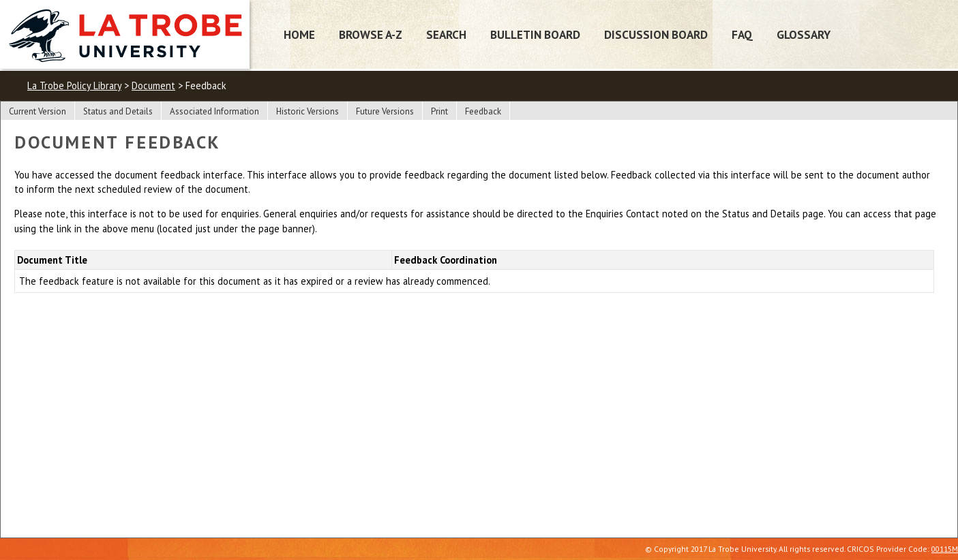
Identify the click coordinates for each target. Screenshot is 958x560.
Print (439, 111)
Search (446, 34)
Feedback (483, 111)
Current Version (38, 111)
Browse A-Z (371, 34)
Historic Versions (308, 111)
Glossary (804, 34)
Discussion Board (656, 34)
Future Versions (385, 111)
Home (299, 34)
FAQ (742, 34)
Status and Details (118, 111)
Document (153, 85)
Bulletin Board (535, 34)
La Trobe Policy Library (74, 85)
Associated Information (214, 111)
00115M (945, 549)
